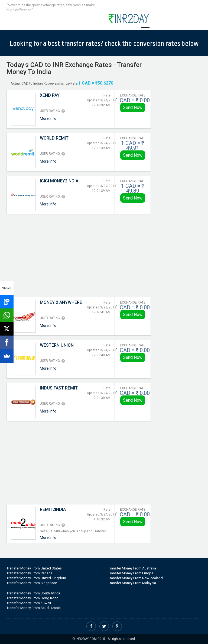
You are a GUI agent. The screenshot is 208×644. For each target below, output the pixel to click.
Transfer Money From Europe (131, 573)
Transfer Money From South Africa (33, 593)
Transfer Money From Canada (30, 573)
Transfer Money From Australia (132, 568)
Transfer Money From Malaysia (132, 583)
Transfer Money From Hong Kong (32, 598)
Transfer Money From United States (34, 568)
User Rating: (50, 111)
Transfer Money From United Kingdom (36, 578)
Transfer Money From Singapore (32, 583)
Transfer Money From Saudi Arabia (34, 608)
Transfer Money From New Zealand (135, 578)
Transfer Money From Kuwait (29, 603)
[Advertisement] (79, 255)
